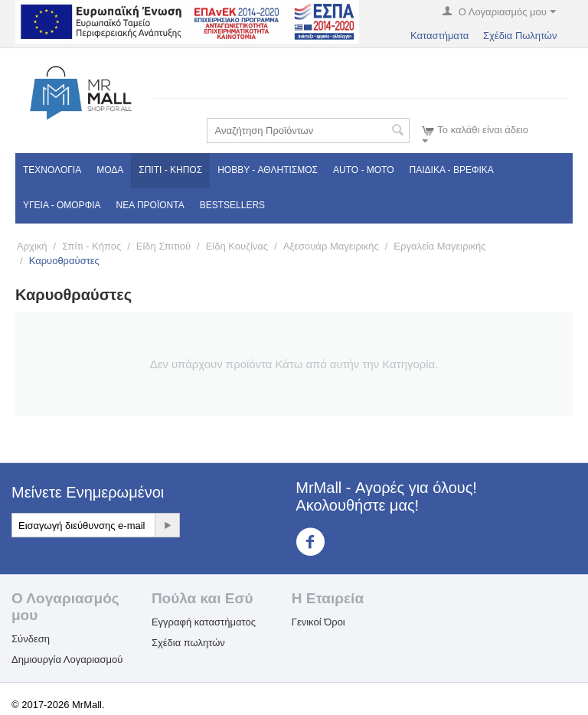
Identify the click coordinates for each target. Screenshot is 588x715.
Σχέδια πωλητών (188, 643)
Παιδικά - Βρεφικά (452, 170)
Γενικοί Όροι (318, 622)
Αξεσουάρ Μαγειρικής (331, 246)
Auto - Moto (364, 170)
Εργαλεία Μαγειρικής (439, 246)
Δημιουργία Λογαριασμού (67, 659)
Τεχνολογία (52, 170)
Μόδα (110, 170)
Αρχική (32, 246)
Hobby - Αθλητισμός (268, 170)
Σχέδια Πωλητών (520, 36)
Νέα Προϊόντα (150, 205)
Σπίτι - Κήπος (170, 170)
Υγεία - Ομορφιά (62, 205)
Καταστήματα (439, 36)
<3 (320, 542)
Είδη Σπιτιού (163, 246)
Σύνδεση (31, 639)
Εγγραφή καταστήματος (204, 622)
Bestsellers (232, 205)
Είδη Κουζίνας (237, 246)
